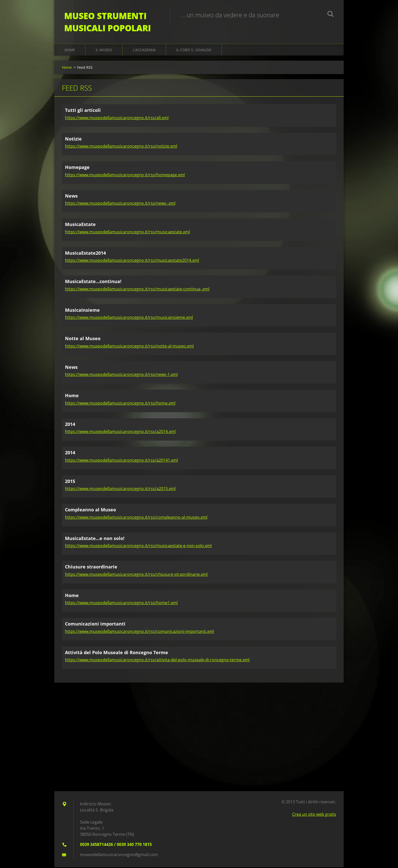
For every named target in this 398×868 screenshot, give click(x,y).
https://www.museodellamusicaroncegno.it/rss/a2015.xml (120, 489)
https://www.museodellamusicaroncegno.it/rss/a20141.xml (121, 461)
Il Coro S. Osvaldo (194, 51)
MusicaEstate (80, 225)
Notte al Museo (83, 339)
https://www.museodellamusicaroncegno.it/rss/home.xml (120, 404)
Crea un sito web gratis (314, 815)
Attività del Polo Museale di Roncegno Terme (117, 653)
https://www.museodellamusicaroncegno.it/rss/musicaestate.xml (127, 232)
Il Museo (104, 51)
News (71, 196)
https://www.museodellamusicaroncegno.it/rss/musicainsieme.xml (129, 318)
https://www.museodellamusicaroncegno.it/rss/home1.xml (121, 603)
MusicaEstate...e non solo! (95, 539)
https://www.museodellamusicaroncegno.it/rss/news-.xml (120, 204)
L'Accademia (144, 51)
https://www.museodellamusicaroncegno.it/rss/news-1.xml (121, 375)
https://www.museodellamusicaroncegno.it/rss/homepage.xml (125, 175)
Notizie (73, 139)
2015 (70, 482)
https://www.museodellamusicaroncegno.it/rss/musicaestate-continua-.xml (137, 289)
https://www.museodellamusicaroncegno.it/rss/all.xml (117, 118)
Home (70, 51)
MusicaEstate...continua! (93, 282)
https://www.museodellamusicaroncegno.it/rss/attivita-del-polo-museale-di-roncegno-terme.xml (157, 661)
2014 (70, 425)
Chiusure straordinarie (91, 567)
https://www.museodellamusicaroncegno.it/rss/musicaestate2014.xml (132, 261)
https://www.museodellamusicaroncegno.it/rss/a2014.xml (120, 432)
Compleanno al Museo (90, 510)
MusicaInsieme (82, 310)
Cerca (330, 15)
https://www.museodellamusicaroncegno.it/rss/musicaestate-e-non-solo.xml (138, 546)
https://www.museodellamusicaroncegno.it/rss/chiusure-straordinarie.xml (136, 575)
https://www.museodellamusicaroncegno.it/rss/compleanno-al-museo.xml (136, 518)
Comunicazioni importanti (95, 624)
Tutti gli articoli (83, 111)
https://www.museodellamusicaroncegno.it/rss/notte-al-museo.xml (129, 346)
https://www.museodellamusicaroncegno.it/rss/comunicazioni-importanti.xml (139, 632)
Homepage (77, 168)
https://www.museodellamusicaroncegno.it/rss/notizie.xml (121, 147)
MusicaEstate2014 (85, 253)
